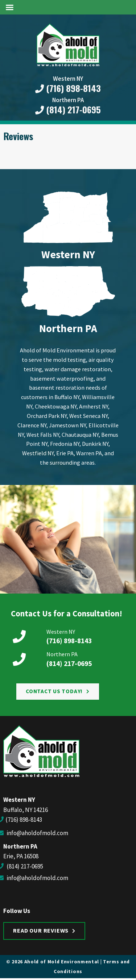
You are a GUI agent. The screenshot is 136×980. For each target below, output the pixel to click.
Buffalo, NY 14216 (26, 810)
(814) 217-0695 (68, 110)
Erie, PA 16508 (21, 856)
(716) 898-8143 (68, 88)
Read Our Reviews (41, 930)
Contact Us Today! (54, 691)
